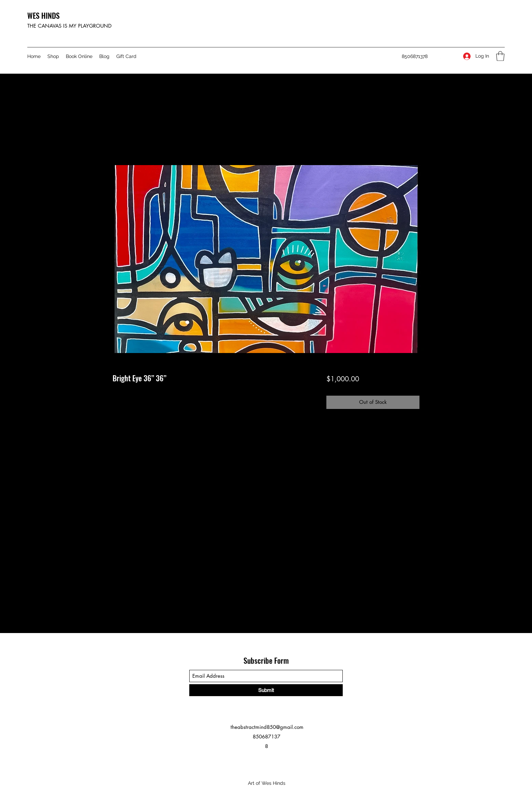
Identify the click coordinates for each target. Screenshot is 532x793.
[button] (500, 56)
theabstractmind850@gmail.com (267, 727)
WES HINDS (43, 15)
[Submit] (266, 690)
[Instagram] (440, 56)
